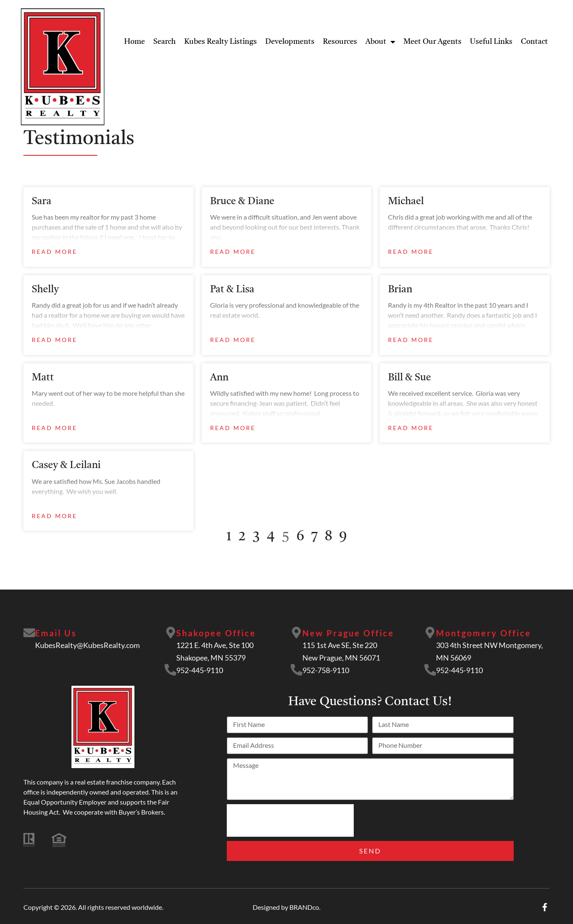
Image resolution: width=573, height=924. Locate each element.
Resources (340, 42)
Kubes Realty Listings (221, 42)
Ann (219, 378)
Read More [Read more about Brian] (411, 340)
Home (134, 42)
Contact (534, 42)
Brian (400, 290)
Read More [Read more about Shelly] (55, 340)
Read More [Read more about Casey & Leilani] (55, 516)
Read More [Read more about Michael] (411, 252)
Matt (43, 378)
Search (165, 42)
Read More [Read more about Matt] (55, 428)
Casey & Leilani (66, 466)
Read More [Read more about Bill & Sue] (411, 428)
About (380, 42)
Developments (290, 42)
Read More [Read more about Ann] (233, 428)
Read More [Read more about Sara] (55, 252)
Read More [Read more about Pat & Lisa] (233, 340)
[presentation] (290, 820)
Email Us (57, 633)
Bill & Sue (409, 378)
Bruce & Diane (242, 202)
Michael (406, 202)
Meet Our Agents (432, 42)
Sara (42, 202)
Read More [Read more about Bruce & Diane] (233, 252)
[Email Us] (30, 633)
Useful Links (491, 42)
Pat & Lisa (232, 290)
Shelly (45, 290)
